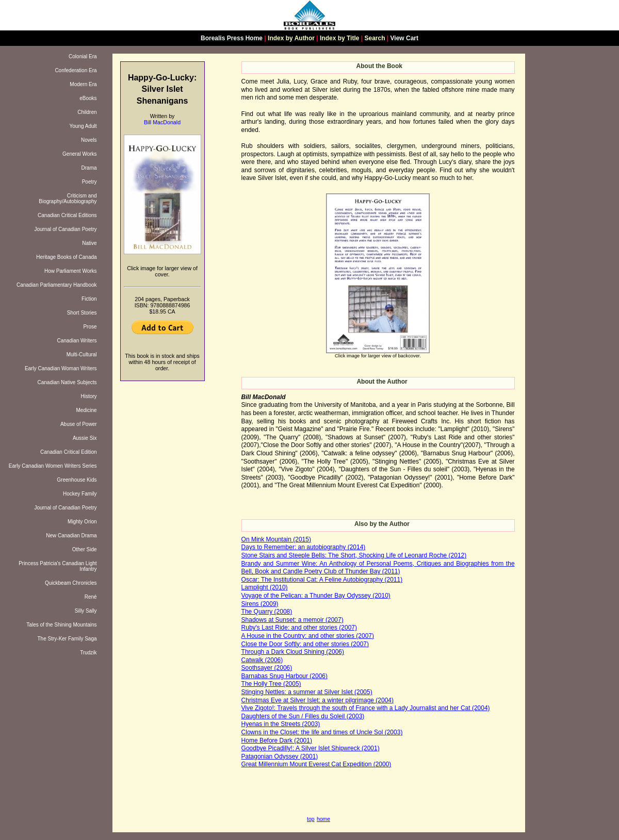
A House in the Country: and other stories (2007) (308, 636)
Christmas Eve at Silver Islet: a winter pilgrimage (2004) (317, 700)
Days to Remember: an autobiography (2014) (304, 547)
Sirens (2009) (260, 604)
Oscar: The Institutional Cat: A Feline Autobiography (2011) (322, 580)
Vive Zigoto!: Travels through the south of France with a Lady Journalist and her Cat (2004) (366, 708)
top (311, 819)
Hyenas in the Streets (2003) (281, 724)
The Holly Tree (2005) (271, 684)
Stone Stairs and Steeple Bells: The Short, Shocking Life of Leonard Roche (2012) (354, 555)
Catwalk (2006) (262, 660)
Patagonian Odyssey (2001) (280, 756)
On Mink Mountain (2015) (276, 539)
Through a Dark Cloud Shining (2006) (293, 652)
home (323, 819)
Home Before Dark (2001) (277, 740)
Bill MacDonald (162, 122)
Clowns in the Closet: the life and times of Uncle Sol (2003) (322, 732)
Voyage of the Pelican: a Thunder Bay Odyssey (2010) (316, 596)
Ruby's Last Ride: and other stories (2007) (299, 628)
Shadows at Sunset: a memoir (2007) (292, 620)
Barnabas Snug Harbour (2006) (284, 676)
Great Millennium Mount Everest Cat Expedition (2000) (316, 764)
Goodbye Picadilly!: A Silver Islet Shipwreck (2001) (311, 748)
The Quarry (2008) (267, 612)
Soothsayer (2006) (267, 668)
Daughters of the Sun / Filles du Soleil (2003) (303, 716)
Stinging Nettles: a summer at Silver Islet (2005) (307, 692)
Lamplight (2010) (265, 587)
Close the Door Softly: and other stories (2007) (305, 644)
